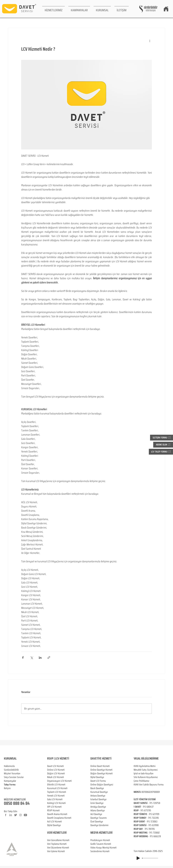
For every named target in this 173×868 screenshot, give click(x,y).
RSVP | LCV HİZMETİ (58, 758)
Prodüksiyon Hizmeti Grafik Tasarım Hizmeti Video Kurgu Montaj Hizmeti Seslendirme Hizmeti (103, 846)
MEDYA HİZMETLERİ (101, 833)
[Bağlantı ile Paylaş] (49, 658)
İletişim (7, 788)
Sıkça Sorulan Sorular (14, 777)
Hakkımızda (9, 766)
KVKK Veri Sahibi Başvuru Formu (149, 785)
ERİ (65, 833)
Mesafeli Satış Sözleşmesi (146, 770)
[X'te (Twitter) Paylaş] (32, 658)
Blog (6, 792)
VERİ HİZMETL (55, 833)
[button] (53, 9)
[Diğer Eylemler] (150, 41)
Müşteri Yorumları (12, 773)
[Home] (166, 9)
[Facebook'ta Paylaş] (23, 658)
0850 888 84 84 (17, 803)
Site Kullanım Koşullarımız (146, 777)
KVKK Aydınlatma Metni (145, 766)
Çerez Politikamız (141, 781)
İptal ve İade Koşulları (144, 773)
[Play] (138, 858)
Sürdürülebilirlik (11, 770)
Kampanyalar (10, 781)
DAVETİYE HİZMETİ (101, 758)
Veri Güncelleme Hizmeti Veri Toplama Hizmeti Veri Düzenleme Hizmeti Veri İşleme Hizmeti (58, 842)
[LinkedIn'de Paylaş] (40, 658)
